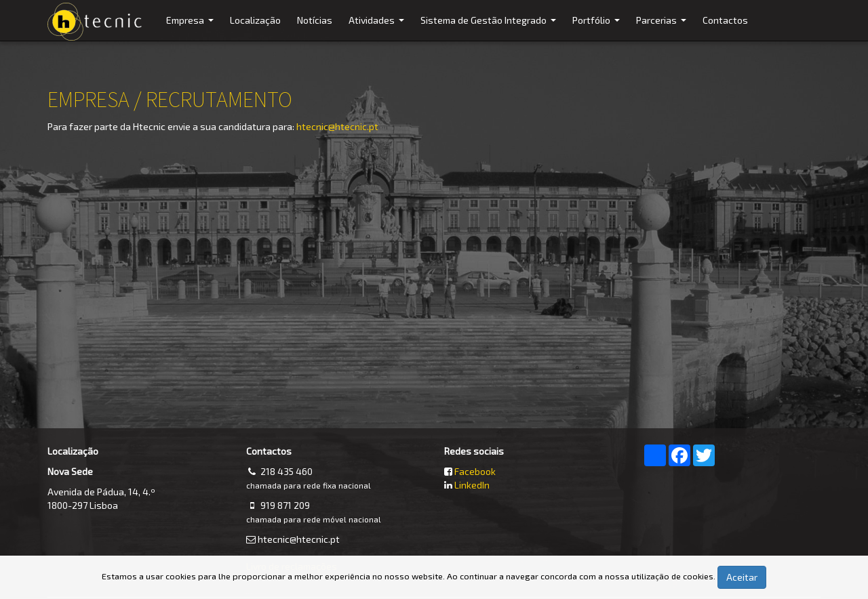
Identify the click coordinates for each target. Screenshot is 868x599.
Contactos (725, 20)
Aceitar (742, 577)
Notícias (315, 20)
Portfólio (598, 27)
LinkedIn (472, 485)
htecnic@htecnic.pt (337, 126)
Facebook (475, 471)
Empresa (192, 27)
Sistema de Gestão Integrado (490, 27)
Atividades (378, 27)
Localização (255, 20)
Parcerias (663, 27)
